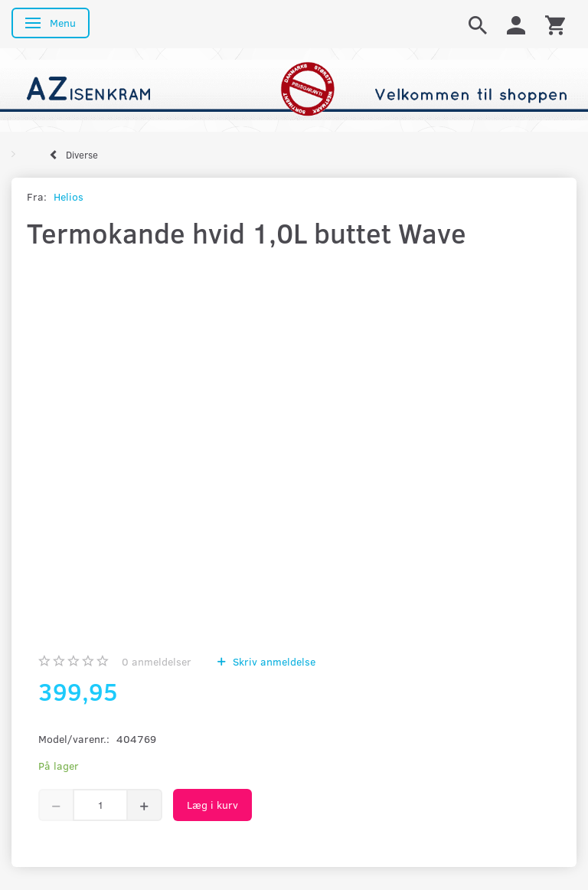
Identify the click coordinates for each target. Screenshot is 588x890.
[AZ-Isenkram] (294, 88)
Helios (69, 196)
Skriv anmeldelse (273, 661)
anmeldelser (157, 661)
